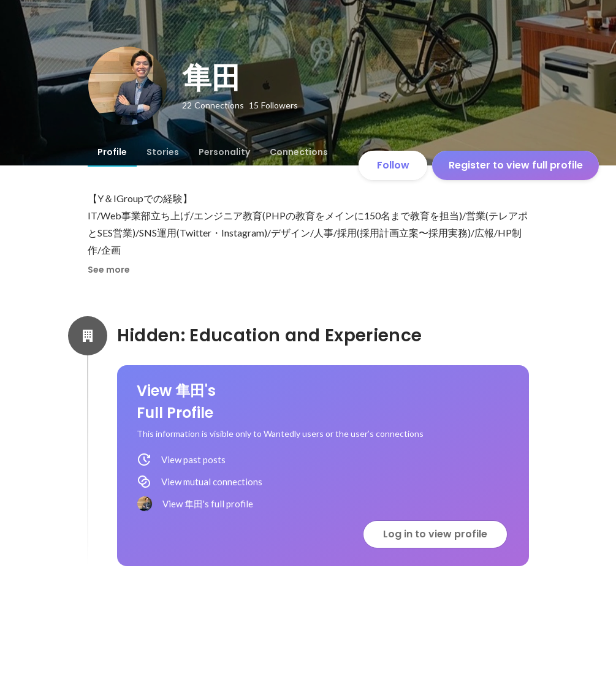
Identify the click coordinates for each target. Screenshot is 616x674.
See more (109, 270)
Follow (393, 165)
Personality (224, 152)
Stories (163, 152)
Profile (112, 152)
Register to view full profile (516, 165)
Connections (299, 152)
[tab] (112, 152)
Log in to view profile (435, 534)
